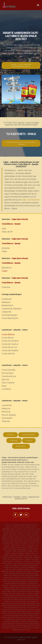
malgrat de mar (26, 587)
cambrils (7, 553)
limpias (36, 581)
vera (20, 628)
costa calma (35, 561)
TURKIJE (14, 440)
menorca (30, 589)
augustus (6, 533)
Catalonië (6, 312)
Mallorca (6, 408)
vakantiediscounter (8, 529)
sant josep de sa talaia (19, 620)
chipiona (36, 557)
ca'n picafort (13, 555)
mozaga (5, 593)
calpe (35, 551)
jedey (10, 577)
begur (20, 541)
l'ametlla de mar (31, 577)
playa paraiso (13, 605)
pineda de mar (22, 597)
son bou (23, 622)
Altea (4, 251)
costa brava (27, 561)
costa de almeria (7, 563)
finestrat (12, 571)
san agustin (36, 614)
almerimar (24, 537)
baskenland (14, 541)
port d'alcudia (31, 605)
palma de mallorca (28, 595)
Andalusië (7, 299)
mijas (9, 591)
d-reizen (22, 527)
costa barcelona (7, 561)
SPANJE (10, 435)
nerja (11, 593)
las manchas (15, 581)
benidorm (6, 543)
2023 (17, 529)
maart (24, 531)
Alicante (6, 248)
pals (8, 597)
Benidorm (7, 268)
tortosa (37, 626)
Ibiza (4, 386)
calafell (13, 545)
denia (11, 567)
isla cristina (29, 575)
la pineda (11, 579)
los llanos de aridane (25, 585)
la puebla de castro (20, 579)
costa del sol (14, 565)
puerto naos (23, 610)
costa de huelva (18, 563)
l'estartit (30, 581)
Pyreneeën (7, 418)
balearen (37, 539)
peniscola (13, 597)
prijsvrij (28, 527)
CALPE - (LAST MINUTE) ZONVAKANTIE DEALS (21, 65)
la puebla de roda (33, 579)
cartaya (27, 555)
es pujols (27, 569)
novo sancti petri (28, 593)
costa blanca (18, 561)
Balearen (6, 302)
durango (17, 567)
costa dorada (23, 565)
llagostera (8, 583)
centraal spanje (28, 557)
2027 (34, 529)
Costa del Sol (8, 354)
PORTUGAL (21, 446)
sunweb (34, 527)
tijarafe (37, 624)
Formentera (8, 373)
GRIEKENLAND (29, 435)
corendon (15, 527)
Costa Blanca (8, 334)
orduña (37, 593)
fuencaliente (28, 571)
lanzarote (7, 581)
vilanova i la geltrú (33, 628)
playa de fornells (25, 599)
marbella (7, 589)
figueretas (5, 571)
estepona (34, 569)
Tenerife (6, 421)
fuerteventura (16, 573)
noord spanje (17, 593)
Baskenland (7, 305)
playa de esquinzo (13, 599)
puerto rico (31, 610)
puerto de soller (13, 610)
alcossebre (22, 535)
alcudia (29, 535)
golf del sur (30, 573)
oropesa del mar (9, 595)
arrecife (26, 539)
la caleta (16, 577)
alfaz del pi (35, 535)
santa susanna (29, 618)
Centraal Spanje (9, 315)
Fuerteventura (9, 376)
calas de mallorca (33, 549)
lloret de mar (21, 583)
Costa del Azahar (10, 350)
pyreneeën (30, 612)
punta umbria (21, 612)
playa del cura (27, 601)
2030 (8, 531)
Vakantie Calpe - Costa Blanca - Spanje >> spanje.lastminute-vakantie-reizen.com (21, 498)
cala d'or (23, 545)
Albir (4, 228)
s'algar (24, 614)
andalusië (5, 539)
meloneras (23, 589)
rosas (9, 614)
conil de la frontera (17, 559)
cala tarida (8, 551)
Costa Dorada (8, 370)
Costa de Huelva (10, 344)
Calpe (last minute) (20, 219)
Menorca (6, 412)
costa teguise (33, 565)
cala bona (32, 543)
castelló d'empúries (9, 557)
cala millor (30, 547)
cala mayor (22, 547)
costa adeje (35, 559)
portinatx (15, 608)
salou (29, 614)
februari (19, 531)
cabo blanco (24, 543)
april (28, 531)
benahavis (26, 541)
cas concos (34, 555)
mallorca (35, 587)
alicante (17, 537)
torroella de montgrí (22, 626)
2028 (38, 529)
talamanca (11, 624)
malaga (18, 587)
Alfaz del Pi (7, 232)
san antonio (8, 616)
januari (13, 531)
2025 (25, 529)
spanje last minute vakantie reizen (24, 525)
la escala (22, 577)
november (27, 533)
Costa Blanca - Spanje (11, 224)
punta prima (12, 612)
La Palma (6, 389)
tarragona (18, 624)
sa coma (19, 614)
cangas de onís (29, 553)
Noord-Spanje (9, 415)
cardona (21, 555)
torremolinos (10, 626)
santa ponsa (19, 618)
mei (32, 531)
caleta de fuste (22, 551)
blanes (17, 543)
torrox (32, 626)
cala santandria (21, 549)
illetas (15, 575)
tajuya (4, 624)
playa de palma (22, 603)
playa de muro (11, 603)
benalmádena (35, 541)
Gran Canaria (8, 383)
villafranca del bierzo (19, 630)
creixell (6, 567)
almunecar (32, 537)
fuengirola (36, 571)
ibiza (10, 575)
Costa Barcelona (10, 318)
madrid (12, 587)
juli (38, 531)
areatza (11, 539)
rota (13, 614)
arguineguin (19, 539)
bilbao (12, 543)
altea (38, 537)
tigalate (31, 624)
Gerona (5, 379)
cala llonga (14, 547)
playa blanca (31, 597)
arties (31, 539)
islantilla (36, 575)
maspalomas (15, 589)
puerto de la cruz (25, 608)
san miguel (16, 616)
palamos (18, 595)
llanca (14, 583)
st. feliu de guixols (32, 622)
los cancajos (30, 583)
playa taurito (22, 605)
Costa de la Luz (9, 347)
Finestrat (6, 287)
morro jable (35, 591)
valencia (15, 628)
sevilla (13, 622)
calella (14, 551)
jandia (6, 577)
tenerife (25, 624)
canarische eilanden (17, 553)
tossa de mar (7, 628)
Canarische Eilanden (12, 309)
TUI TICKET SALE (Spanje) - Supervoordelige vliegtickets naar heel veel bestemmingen (21, 124)
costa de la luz (29, 563)
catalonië (19, 557)
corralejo (27, 559)
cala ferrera (31, 545)
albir (10, 535)
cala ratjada (12, 549)
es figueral (20, 569)
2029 (4, 531)
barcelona (6, 541)
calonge (30, 551)
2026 (29, 529)
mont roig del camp (24, 591)
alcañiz (15, 535)
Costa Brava (8, 338)
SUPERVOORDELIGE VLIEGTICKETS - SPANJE (21, 143)
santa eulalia (11, 618)
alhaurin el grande (8, 537)
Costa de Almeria (10, 341)
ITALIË (29, 440)
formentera (19, 571)
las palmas (23, 581)
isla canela (21, 575)
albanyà (5, 535)
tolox (4, 626)
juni (35, 531)
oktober (21, 533)
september (14, 533)
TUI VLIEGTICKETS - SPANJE (21, 134)
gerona (23, 573)
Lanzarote (7, 405)
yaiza (28, 630)
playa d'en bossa (16, 601)
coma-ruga (6, 559)
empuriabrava (31, 567)
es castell (12, 569)
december (35, 533)
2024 (21, 529)
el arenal (23, 567)
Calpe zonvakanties (30, 200)
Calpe (5, 271)
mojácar (14, 591)
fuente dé (7, 573)
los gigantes (13, 585)
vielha (24, 628)
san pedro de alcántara (28, 616)
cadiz (18, 545)
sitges (18, 622)
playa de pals (32, 603)
